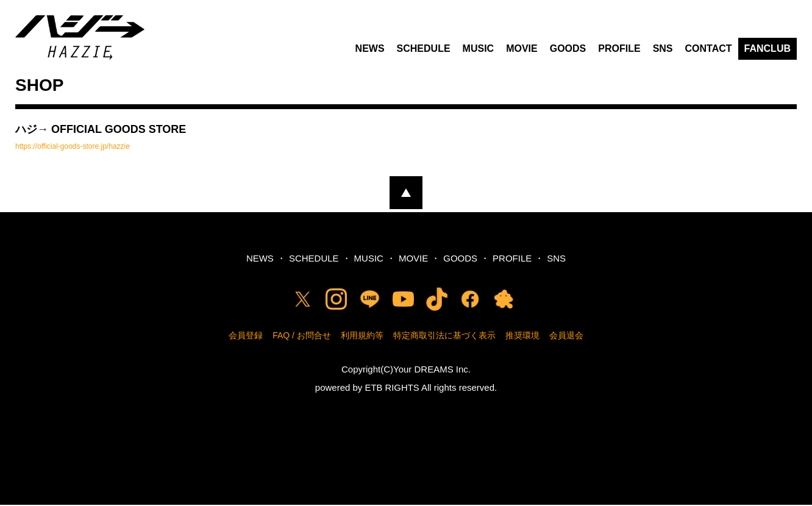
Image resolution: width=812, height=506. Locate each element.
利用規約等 (362, 337)
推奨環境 (522, 337)
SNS (663, 50)
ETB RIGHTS (392, 389)
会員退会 (566, 337)
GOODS (568, 50)
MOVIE (522, 50)
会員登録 (246, 337)
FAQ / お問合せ (302, 337)
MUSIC (479, 50)
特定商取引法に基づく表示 (444, 337)
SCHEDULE (424, 50)
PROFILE (619, 50)
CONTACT (709, 50)
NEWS (370, 50)
